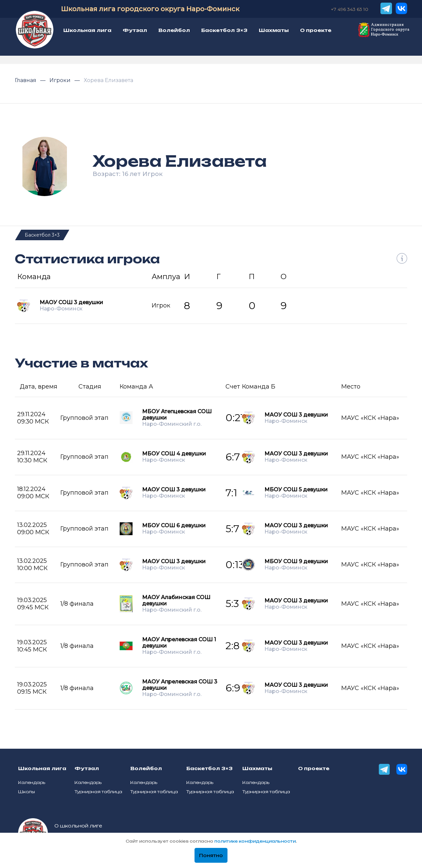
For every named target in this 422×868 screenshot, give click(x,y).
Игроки (61, 80)
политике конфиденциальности (255, 841)
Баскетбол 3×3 (42, 235)
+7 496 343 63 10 (349, 9)
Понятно (211, 855)
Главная (26, 80)
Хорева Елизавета (108, 80)
